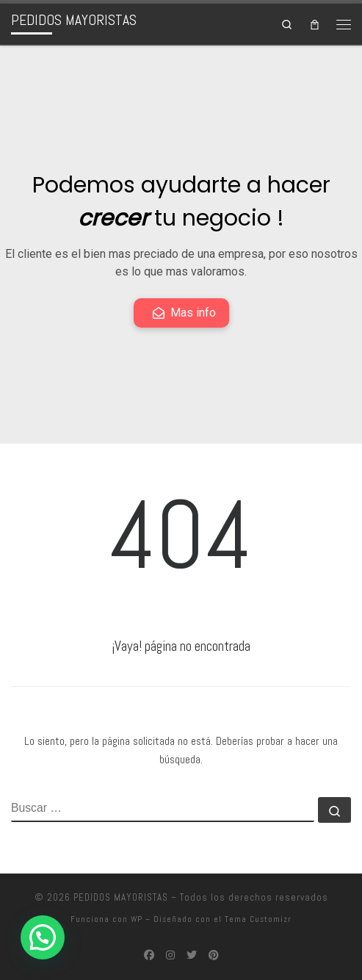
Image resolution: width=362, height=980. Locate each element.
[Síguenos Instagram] (170, 956)
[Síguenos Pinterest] (214, 956)
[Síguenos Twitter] (192, 956)
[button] (43, 937)
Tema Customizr (258, 919)
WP (137, 919)
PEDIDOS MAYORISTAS (121, 897)
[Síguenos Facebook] (149, 956)
